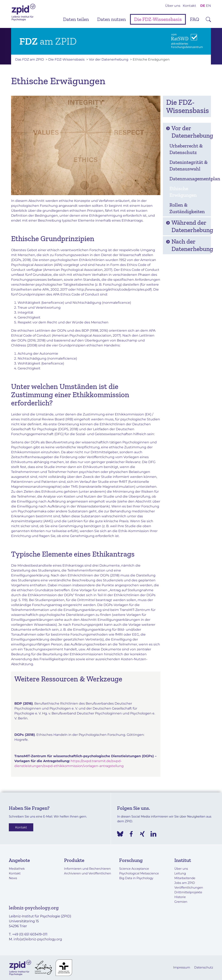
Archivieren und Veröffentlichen (88, 873)
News (13, 878)
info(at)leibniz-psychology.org (38, 939)
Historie (180, 897)
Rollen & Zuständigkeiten (187, 208)
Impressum (182, 967)
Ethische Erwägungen (183, 192)
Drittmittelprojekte (188, 892)
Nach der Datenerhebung (189, 245)
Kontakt (189, 6)
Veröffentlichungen (189, 888)
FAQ (195, 19)
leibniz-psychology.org (34, 908)
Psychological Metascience (139, 873)
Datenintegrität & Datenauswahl (189, 165)
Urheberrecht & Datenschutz (186, 149)
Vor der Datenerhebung (109, 59)
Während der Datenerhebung (189, 226)
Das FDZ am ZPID (30, 59)
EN (208, 6)
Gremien (181, 902)
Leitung (180, 873)
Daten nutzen (112, 19)
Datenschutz (204, 967)
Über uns (173, 6)
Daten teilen (76, 19)
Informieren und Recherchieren (87, 869)
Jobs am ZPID (185, 883)
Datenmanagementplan (189, 179)
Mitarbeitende (185, 878)
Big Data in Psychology (136, 878)
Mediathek (17, 869)
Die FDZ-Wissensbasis (158, 19)
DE (203, 6)
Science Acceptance (134, 869)
